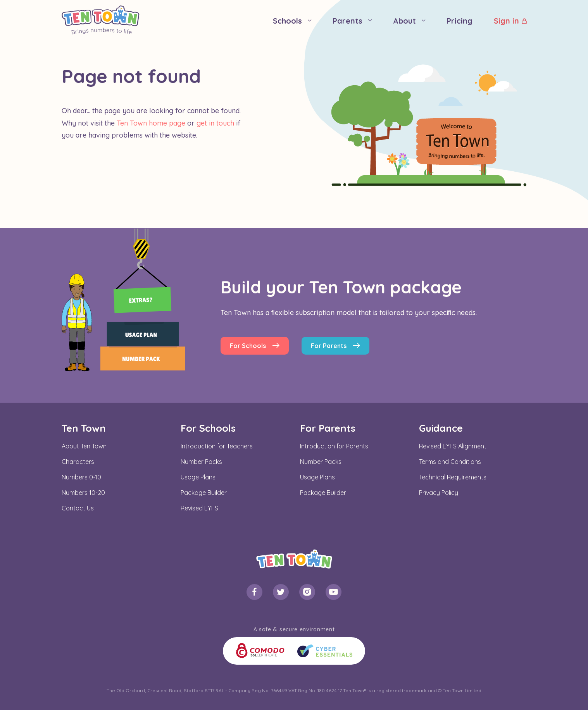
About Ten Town (84, 446)
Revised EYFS (199, 508)
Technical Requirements (453, 477)
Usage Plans (198, 477)
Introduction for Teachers (217, 446)
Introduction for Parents (334, 446)
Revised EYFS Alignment (453, 446)
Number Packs (201, 462)
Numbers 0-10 (81, 477)
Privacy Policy (439, 493)
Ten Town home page (151, 123)
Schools (287, 21)
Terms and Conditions (450, 462)
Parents (347, 21)
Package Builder (204, 493)
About (404, 21)
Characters (78, 462)
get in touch (215, 123)
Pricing (460, 21)
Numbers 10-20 (83, 493)
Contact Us (78, 508)
